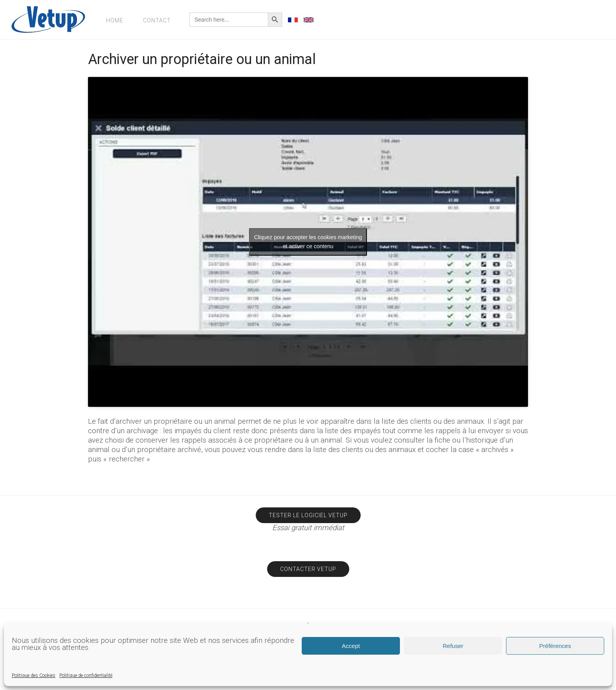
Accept (351, 646)
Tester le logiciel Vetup (308, 515)
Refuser (453, 646)
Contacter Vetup (308, 569)
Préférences (555, 646)
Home (115, 20)
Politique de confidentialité (86, 675)
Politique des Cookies (34, 675)
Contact (157, 20)
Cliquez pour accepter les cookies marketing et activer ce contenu (308, 242)
